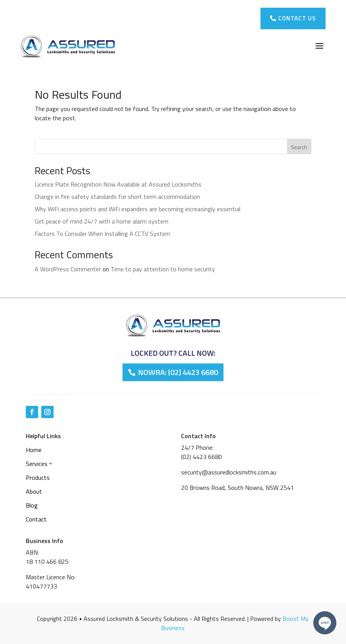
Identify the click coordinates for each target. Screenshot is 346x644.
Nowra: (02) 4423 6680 (178, 372)
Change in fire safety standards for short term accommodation (117, 197)
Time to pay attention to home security (163, 269)
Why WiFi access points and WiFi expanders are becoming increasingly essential (138, 209)
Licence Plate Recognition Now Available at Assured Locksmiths (118, 184)
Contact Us (293, 18)
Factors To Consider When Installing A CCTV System (102, 234)
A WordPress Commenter (68, 269)
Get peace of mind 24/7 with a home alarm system (102, 221)
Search (299, 147)
